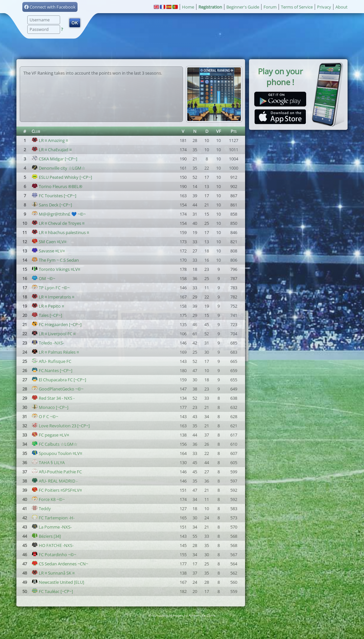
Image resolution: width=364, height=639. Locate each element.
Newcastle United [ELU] (58, 582)
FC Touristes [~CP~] (54, 196)
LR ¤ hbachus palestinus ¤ (60, 232)
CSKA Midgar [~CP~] (54, 159)
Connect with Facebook (50, 7)
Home (188, 7)
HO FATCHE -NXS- (53, 545)
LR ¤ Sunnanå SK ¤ (53, 573)
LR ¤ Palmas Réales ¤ (55, 352)
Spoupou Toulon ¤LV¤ (57, 453)
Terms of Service (297, 7)
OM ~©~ (43, 278)
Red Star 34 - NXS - (53, 398)
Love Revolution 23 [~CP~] (61, 426)
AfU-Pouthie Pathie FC (57, 472)
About (341, 7)
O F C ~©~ (45, 416)
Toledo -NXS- (48, 343)
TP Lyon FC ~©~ (51, 288)
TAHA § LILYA (48, 462)
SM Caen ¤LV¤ (49, 242)
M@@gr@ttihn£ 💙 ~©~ (59, 214)
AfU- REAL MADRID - (55, 481)
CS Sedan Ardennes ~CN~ (60, 564)
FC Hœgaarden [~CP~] (57, 324)
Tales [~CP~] (47, 315)
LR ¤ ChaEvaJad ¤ (52, 150)
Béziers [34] (46, 536)
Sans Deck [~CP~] (52, 205)
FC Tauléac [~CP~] (52, 591)
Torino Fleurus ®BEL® (57, 186)
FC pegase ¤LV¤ (50, 435)
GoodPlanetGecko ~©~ (57, 389)
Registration (210, 7)
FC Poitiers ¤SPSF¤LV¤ (57, 490)
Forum (270, 7)
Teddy (41, 509)
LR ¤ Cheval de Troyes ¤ (58, 223)
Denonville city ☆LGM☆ (58, 168)
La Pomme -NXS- (52, 527)
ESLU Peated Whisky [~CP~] (62, 177)
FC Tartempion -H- (53, 518)
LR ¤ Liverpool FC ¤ (54, 334)
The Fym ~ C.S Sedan (55, 260)
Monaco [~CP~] (50, 407)
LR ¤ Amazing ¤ (50, 140)
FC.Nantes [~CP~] (52, 370)
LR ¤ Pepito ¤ (48, 306)
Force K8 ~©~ (48, 499)
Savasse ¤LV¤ (48, 251)
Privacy (324, 7)
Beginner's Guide (243, 7)
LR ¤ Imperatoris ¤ (53, 297)
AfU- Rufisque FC (51, 361)
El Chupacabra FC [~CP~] (59, 380)
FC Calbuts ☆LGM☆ (55, 444)
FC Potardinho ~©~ (54, 555)
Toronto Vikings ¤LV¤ (56, 269)
